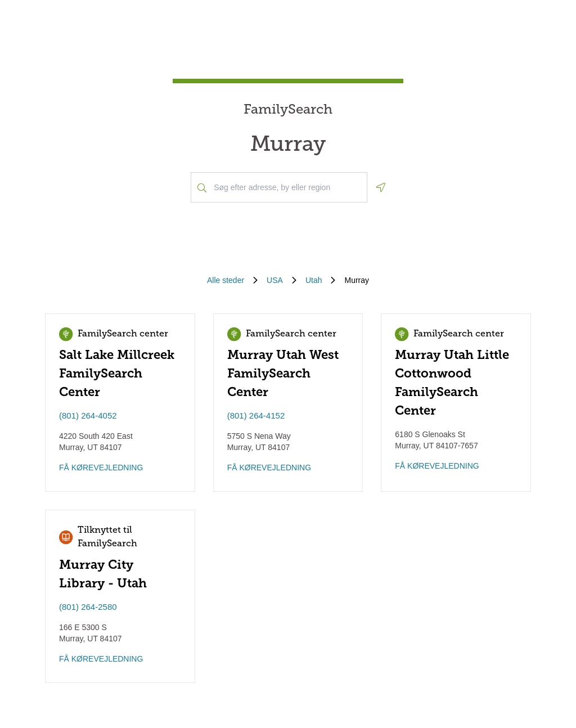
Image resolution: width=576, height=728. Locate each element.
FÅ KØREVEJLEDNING (101, 468)
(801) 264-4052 (88, 415)
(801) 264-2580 (88, 607)
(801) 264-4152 (256, 415)
